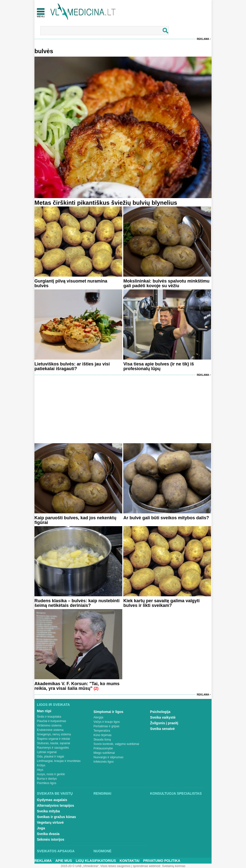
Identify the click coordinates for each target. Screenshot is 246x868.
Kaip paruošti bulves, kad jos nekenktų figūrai (75, 520)
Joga (41, 828)
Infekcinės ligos (104, 762)
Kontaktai (129, 861)
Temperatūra (102, 731)
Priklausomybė (103, 748)
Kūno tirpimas (102, 735)
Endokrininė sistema (50, 730)
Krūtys (41, 765)
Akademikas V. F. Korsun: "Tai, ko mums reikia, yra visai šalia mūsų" (77, 686)
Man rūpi (44, 711)
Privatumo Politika (162, 861)
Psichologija (160, 712)
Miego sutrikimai (104, 753)
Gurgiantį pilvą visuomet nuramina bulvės (71, 283)
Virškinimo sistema (49, 726)
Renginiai (102, 793)
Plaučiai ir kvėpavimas (52, 721)
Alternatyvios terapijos (55, 805)
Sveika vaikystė (163, 717)
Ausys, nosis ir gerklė (51, 774)
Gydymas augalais (52, 800)
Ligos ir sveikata (53, 705)
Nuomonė (102, 851)
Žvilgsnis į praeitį (164, 723)
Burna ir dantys (47, 779)
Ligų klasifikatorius (96, 861)
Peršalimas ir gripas (106, 726)
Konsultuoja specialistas (176, 793)
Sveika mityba (48, 811)
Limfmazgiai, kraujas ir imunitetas (59, 761)
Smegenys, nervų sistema (54, 734)
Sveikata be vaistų (55, 793)
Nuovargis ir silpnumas (108, 757)
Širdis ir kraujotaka (49, 717)
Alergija (98, 717)
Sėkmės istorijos (51, 839)
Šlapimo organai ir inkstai (53, 739)
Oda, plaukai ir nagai (50, 757)
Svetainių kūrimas (174, 866)
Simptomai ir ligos (108, 712)
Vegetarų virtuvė (50, 822)
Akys (40, 770)
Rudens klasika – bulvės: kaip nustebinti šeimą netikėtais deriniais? (77, 603)
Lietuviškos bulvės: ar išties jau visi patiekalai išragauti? (72, 366)
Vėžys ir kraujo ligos (107, 722)
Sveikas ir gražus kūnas (56, 817)
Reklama (203, 39)
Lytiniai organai (47, 752)
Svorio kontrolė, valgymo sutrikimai (116, 744)
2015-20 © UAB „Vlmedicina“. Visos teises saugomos (96, 866)
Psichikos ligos (47, 783)
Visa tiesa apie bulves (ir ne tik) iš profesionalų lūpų (159, 366)
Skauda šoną (102, 740)
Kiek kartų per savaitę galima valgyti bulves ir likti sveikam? (161, 603)
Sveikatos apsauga (56, 851)
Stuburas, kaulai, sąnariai (54, 743)
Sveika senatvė (162, 729)
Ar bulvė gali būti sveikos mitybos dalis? (166, 518)
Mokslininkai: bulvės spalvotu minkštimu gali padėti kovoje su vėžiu (166, 283)
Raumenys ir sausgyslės (53, 748)
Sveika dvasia (48, 834)
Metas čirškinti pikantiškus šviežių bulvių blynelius (106, 203)
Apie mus (64, 861)
